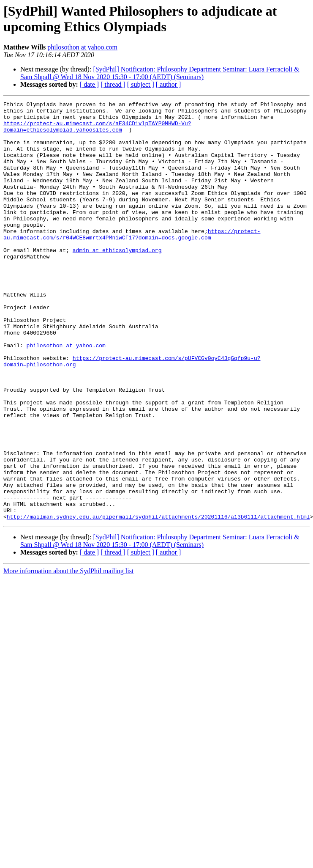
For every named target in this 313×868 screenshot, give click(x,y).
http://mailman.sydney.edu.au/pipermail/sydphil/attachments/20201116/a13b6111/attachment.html (158, 600)
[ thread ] (113, 84)
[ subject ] (141, 84)
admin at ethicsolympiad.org (117, 280)
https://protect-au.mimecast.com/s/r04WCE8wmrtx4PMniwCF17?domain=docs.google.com (132, 261)
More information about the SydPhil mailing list (68, 655)
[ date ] (89, 84)
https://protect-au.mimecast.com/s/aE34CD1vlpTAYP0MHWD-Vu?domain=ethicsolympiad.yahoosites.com (97, 132)
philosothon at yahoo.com (82, 47)
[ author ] (169, 84)
